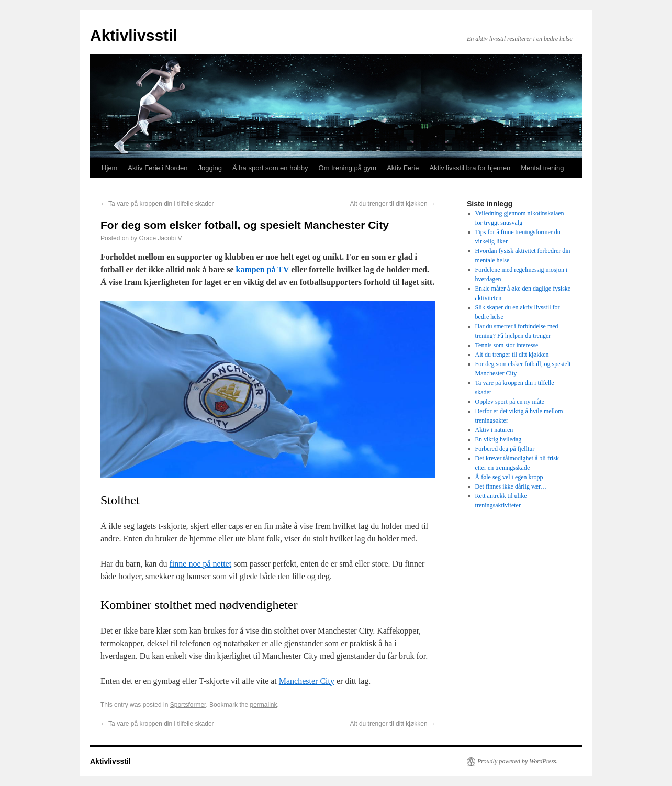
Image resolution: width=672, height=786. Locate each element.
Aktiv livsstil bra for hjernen (470, 168)
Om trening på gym (348, 168)
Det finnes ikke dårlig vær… (511, 486)
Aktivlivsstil (134, 35)
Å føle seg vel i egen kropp (509, 477)
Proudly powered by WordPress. (518, 761)
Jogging (210, 168)
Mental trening (542, 168)
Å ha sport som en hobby (270, 168)
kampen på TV (263, 269)
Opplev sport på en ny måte (510, 402)
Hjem (109, 168)
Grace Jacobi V (160, 238)
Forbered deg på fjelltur (505, 449)
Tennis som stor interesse (507, 345)
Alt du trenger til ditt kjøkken (393, 204)
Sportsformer (188, 705)
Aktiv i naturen (494, 430)
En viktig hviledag (499, 439)
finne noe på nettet (201, 564)
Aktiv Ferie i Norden (158, 168)
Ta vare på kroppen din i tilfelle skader (157, 204)
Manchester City (307, 681)
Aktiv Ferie (403, 168)
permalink (263, 705)
